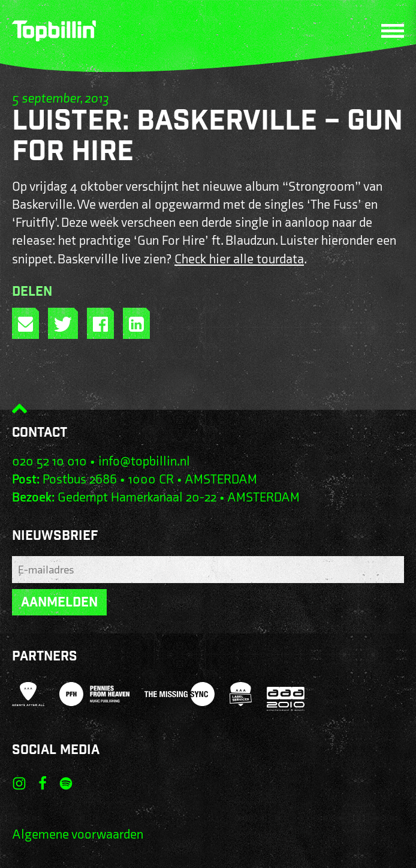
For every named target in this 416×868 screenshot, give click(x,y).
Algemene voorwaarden (78, 835)
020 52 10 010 (49, 462)
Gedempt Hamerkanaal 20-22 (137, 498)
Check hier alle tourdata (239, 259)
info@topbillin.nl (144, 462)
